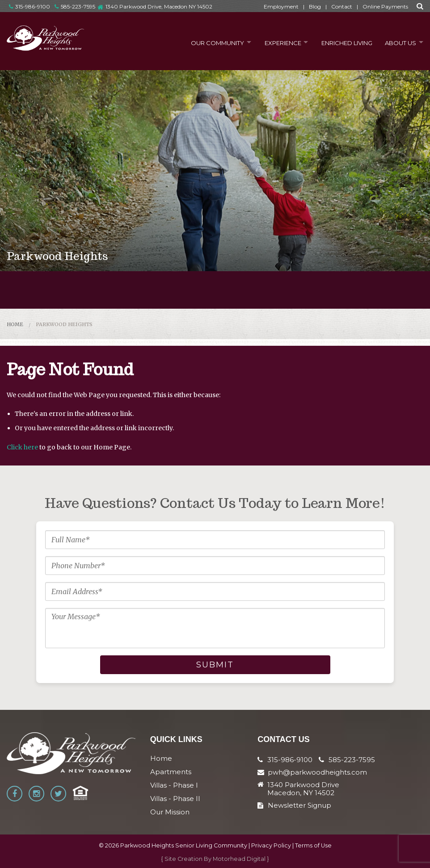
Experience (278, 42)
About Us (399, 42)
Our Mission (170, 812)
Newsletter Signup (294, 805)
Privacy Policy (271, 845)
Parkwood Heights (64, 324)
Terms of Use (313, 845)
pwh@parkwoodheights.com (317, 772)
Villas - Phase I (174, 785)
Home (15, 324)
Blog (315, 6)
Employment (281, 6)
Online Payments (385, 6)
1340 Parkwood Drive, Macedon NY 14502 (159, 6)
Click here (22, 447)
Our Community (211, 42)
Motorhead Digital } (241, 859)
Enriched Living (344, 42)
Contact (342, 6)
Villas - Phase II (175, 799)
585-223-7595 (75, 6)
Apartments (171, 772)
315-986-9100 (30, 6)
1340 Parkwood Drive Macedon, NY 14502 (303, 789)
